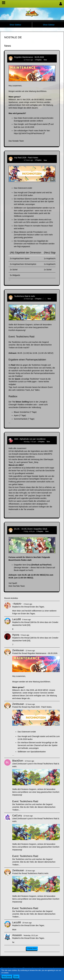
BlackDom (18, 761)
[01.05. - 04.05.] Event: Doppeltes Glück (31, 529)
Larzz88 (17, 619)
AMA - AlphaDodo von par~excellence (30, 439)
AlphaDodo (18, 442)
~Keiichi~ (17, 604)
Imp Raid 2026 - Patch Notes (26, 158)
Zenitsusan (18, 60)
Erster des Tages (37, 607)
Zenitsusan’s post (24, 764)
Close (16, 977)
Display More (32, 948)
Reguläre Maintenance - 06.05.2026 (29, 57)
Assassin (17, 935)
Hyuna (16, 635)
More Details (7, 977)
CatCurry (17, 816)
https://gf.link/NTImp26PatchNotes (28, 133)
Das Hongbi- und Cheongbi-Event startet (31, 124)
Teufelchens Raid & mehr (25, 296)
